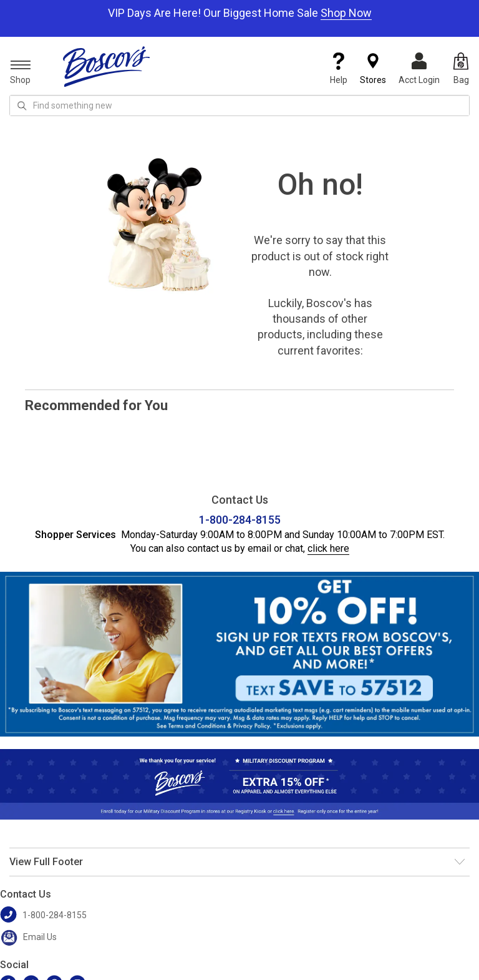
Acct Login (419, 69)
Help (339, 69)
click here (328, 548)
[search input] (239, 105)
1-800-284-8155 (240, 520)
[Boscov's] (107, 66)
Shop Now (346, 13)
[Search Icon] (22, 105)
